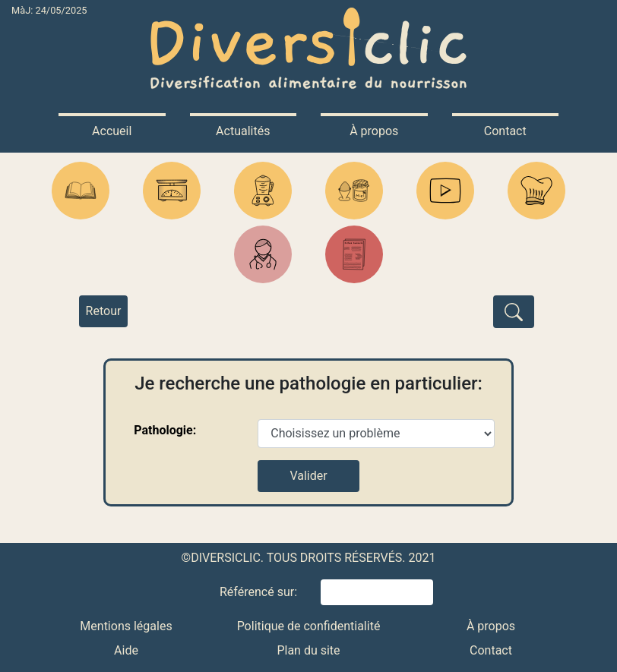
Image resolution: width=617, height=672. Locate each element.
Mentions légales (126, 626)
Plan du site (308, 650)
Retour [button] (104, 311)
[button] (81, 191)
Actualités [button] (243, 131)
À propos (491, 626)
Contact (491, 650)
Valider (308, 476)
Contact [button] (505, 131)
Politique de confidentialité (309, 626)
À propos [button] (374, 131)
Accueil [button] (112, 131)
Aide (126, 650)
